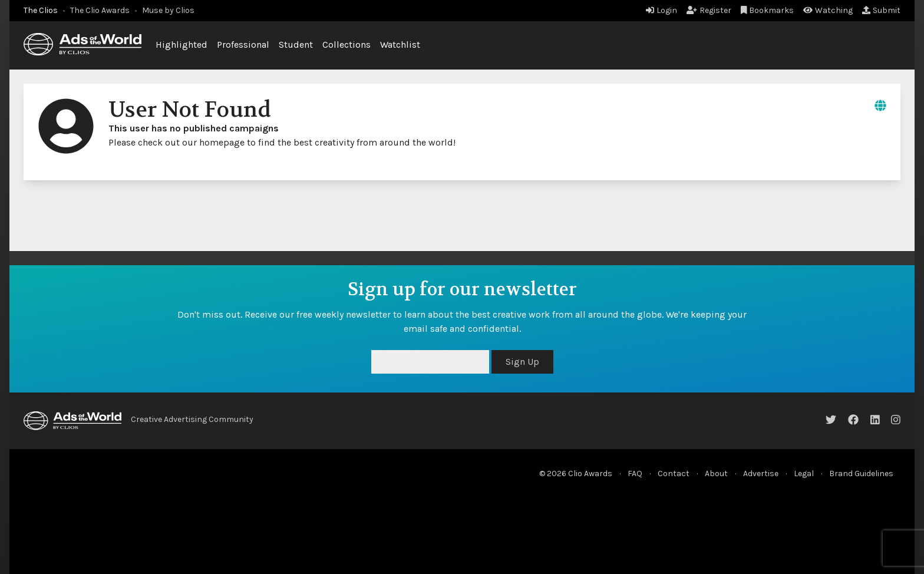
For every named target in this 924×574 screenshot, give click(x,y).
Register (709, 10)
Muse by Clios (168, 10)
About (716, 474)
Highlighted (181, 44)
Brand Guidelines (861, 474)
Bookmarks (768, 10)
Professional (243, 44)
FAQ (635, 474)
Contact (674, 474)
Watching (828, 10)
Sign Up (522, 362)
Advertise (761, 474)
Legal (804, 474)
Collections (346, 44)
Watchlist (400, 44)
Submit (881, 10)
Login (661, 10)
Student (296, 44)
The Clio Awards (100, 10)
